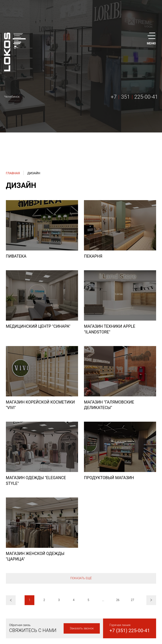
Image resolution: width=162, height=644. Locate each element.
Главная (13, 173)
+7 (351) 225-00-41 (130, 631)
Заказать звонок (82, 628)
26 (118, 600)
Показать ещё (81, 578)
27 (133, 600)
